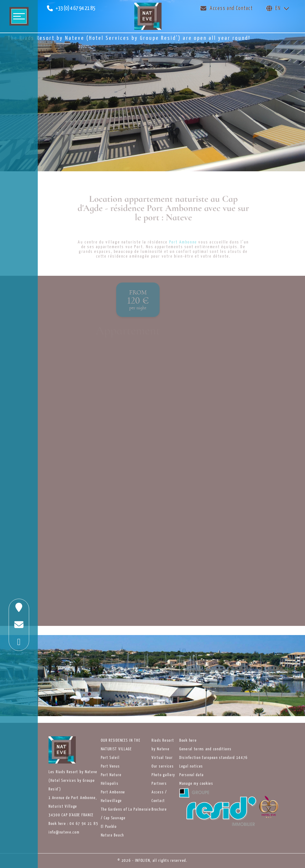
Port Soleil (110, 758)
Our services (163, 766)
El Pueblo (109, 827)
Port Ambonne (113, 792)
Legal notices (191, 766)
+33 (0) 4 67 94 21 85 (75, 8)
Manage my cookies (196, 784)
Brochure (159, 810)
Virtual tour (162, 758)
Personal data (192, 775)
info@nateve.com (64, 832)
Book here (188, 741)
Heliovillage (111, 801)
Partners (159, 784)
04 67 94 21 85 (84, 824)
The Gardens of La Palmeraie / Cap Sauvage (126, 814)
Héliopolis (110, 784)
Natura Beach (112, 835)
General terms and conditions (205, 749)
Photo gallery (163, 775)
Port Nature (111, 775)
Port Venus (110, 766)
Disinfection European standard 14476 (214, 758)
